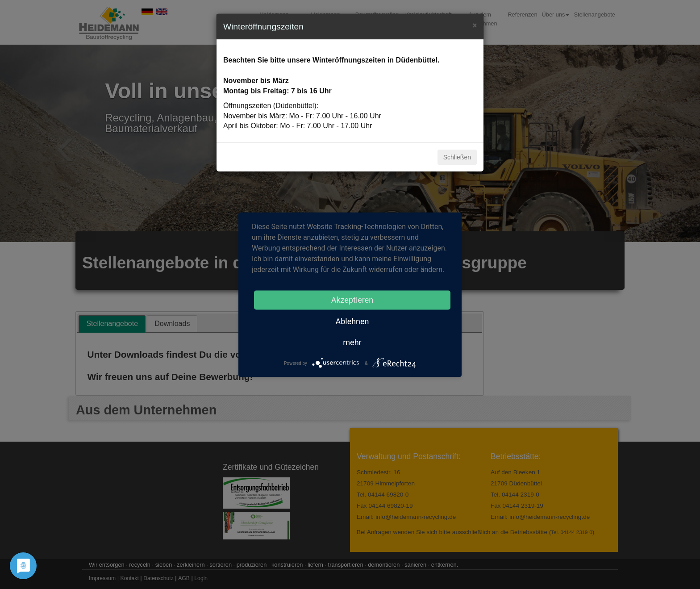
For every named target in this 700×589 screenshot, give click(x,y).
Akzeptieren (352, 299)
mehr (352, 342)
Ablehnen (352, 321)
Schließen (457, 157)
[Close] (475, 24)
